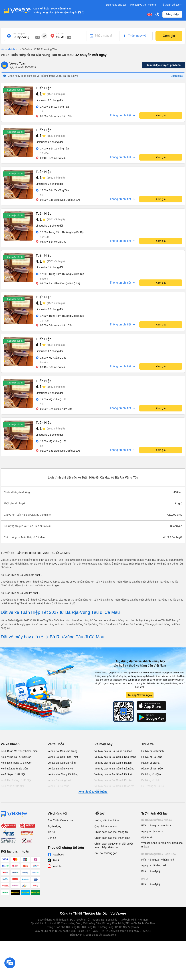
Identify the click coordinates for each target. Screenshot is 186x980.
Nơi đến (60, 34)
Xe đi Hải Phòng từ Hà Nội (16, 780)
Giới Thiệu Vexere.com (61, 820)
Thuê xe (147, 744)
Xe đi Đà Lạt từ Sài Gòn (14, 769)
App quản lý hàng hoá (154, 865)
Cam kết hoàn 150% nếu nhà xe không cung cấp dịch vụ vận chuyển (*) (57, 10)
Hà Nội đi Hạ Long (152, 757)
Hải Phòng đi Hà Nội (153, 786)
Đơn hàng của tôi (116, 5)
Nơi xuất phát (19, 34)
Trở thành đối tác (171, 5)
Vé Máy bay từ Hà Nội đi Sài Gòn (113, 751)
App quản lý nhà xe (152, 831)
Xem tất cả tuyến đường (93, 792)
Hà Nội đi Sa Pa (150, 763)
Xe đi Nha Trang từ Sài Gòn (16, 763)
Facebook (58, 855)
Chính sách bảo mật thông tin (111, 832)
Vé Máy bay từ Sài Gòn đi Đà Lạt (113, 774)
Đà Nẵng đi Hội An (152, 774)
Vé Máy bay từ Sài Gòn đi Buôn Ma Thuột (114, 788)
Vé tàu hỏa (56, 744)
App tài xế (147, 837)
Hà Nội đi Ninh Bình (152, 751)
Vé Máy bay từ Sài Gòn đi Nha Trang (115, 757)
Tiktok (56, 860)
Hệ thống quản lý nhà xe (157, 820)
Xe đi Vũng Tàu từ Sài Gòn (16, 757)
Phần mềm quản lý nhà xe (156, 825)
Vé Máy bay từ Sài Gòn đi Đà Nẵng (114, 769)
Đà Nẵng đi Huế (150, 780)
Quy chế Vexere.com (106, 826)
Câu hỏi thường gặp (106, 853)
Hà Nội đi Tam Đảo (152, 769)
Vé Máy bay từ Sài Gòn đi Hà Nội (113, 763)
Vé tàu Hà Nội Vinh (58, 786)
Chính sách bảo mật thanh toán (112, 838)
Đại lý (145, 879)
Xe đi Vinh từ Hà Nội (12, 786)
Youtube (57, 866)
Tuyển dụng (54, 826)
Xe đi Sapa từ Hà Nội (13, 774)
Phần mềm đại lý (151, 871)
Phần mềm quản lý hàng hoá (158, 860)
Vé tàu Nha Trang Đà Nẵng (63, 774)
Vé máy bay (103, 744)
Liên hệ (52, 838)
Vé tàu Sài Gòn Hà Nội (60, 769)
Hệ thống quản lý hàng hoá (159, 854)
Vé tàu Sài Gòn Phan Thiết (63, 757)
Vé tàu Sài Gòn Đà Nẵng (62, 763)
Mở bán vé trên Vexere (143, 5)
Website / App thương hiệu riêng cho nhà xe (162, 845)
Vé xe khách (8, 49)
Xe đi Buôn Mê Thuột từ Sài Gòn (19, 751)
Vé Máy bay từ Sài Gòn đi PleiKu (113, 780)
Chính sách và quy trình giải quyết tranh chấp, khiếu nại (114, 845)
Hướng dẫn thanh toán (107, 820)
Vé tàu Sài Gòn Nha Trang (62, 751)
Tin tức (51, 832)
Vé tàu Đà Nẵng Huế (59, 780)
